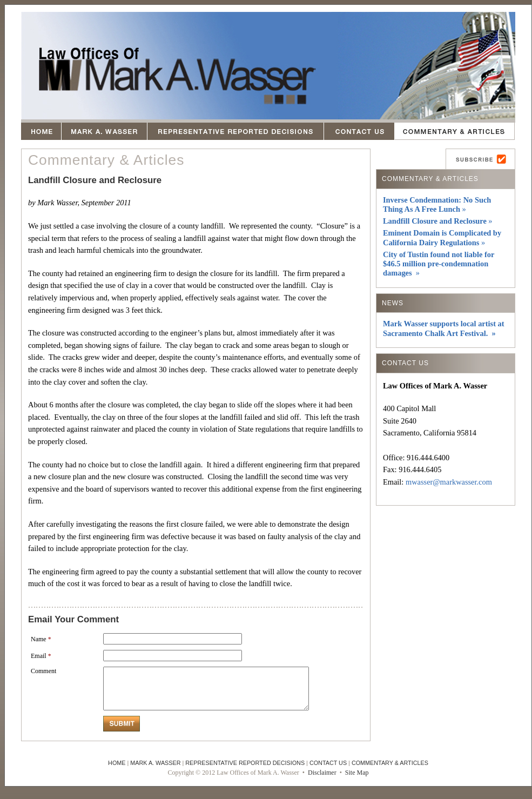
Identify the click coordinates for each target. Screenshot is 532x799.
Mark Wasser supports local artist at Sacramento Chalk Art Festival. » (444, 328)
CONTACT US (328, 771)
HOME (117, 771)
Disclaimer (322, 781)
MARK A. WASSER (155, 771)
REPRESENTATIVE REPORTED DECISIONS (245, 771)
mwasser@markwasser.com (449, 482)
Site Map (357, 781)
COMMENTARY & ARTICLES (390, 771)
